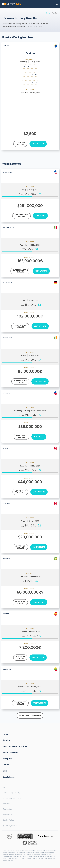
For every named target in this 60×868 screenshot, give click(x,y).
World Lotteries (10, 752)
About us (7, 804)
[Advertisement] (30, 114)
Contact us (7, 809)
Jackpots (7, 759)
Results (6, 740)
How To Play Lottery (11, 793)
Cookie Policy (8, 820)
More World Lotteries (30, 715)
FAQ (5, 787)
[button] (57, 4)
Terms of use (8, 815)
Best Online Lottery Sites (15, 746)
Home (48, 13)
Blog (5, 771)
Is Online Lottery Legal (12, 798)
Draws (6, 765)
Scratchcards (9, 777)
